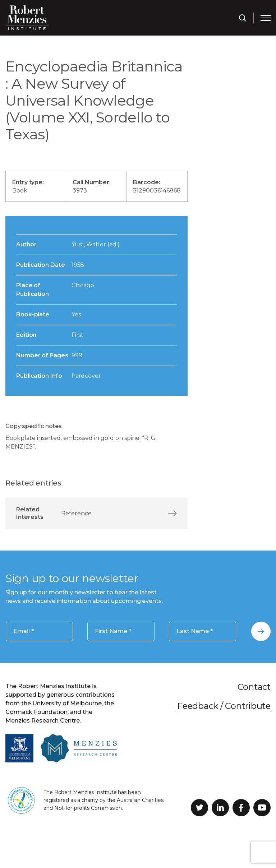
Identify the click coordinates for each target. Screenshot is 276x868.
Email (24, 632)
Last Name (195, 632)
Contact (254, 687)
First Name (113, 632)
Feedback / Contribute (224, 706)
